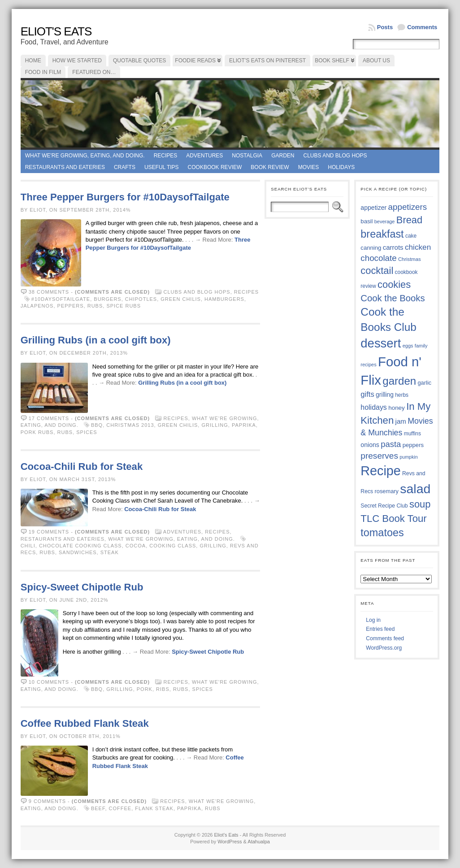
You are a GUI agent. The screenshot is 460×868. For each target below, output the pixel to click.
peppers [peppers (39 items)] (413, 445)
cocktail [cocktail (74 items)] (377, 271)
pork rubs (37, 432)
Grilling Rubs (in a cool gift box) (96, 340)
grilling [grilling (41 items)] (385, 395)
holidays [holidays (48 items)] (373, 407)
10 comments (49, 682)
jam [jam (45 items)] (401, 421)
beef (98, 808)
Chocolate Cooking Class (80, 546)
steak (110, 552)
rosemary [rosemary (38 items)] (387, 491)
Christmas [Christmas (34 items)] (410, 259)
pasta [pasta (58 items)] (391, 444)
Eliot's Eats (56, 31)
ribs (163, 689)
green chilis (181, 299)
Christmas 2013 (130, 425)
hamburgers (224, 299)
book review (270, 167)
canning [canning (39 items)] (371, 248)
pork (145, 689)
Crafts (125, 167)
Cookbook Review (215, 167)
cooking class (173, 546)
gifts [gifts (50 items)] (367, 394)
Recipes (166, 156)
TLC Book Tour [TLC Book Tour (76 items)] (393, 519)
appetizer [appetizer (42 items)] (373, 208)
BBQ (97, 425)
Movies (309, 167)
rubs (95, 306)
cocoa (136, 546)
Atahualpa (259, 842)
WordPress (230, 842)
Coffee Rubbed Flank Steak (85, 723)
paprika (244, 425)
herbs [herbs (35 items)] (402, 395)
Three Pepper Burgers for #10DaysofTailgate (125, 197)
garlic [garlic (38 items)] (424, 383)
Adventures (204, 156)
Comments (422, 27)
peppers (71, 306)
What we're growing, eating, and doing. (85, 156)
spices (87, 432)
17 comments (49, 418)
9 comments (47, 801)
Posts (385, 27)
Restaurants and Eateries (65, 167)
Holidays (341, 167)
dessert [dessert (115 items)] (381, 343)
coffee (120, 808)
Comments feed (385, 638)
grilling (215, 425)
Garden (283, 156)
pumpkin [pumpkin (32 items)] (408, 457)
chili (28, 546)
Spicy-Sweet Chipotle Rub (82, 587)
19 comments (49, 532)
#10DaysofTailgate (61, 299)
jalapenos (37, 306)
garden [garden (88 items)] (399, 381)
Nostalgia (247, 156)
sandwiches (78, 552)
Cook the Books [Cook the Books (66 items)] (393, 298)
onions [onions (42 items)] (370, 445)
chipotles (141, 299)
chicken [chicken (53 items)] (418, 247)
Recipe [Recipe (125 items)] (380, 471)
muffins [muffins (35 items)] (412, 434)
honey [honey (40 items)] (397, 408)
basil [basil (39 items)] (367, 221)
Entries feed (380, 629)
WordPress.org (384, 648)
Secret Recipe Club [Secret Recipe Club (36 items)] (384, 506)
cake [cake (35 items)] (411, 236)
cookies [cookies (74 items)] (394, 284)
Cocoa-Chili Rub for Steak (82, 467)
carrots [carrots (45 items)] (393, 247)
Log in (373, 620)
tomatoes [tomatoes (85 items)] (382, 533)
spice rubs (124, 306)
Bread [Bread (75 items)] (409, 220)
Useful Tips (162, 167)
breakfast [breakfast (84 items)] (382, 234)
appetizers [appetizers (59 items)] (408, 207)
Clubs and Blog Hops (335, 156)
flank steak (154, 808)
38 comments (49, 292)
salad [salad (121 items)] (415, 489)
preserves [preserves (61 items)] (379, 456)
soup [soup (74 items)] (420, 504)
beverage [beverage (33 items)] (385, 221)
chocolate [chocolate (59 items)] (378, 258)
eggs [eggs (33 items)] (408, 346)
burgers (107, 299)
